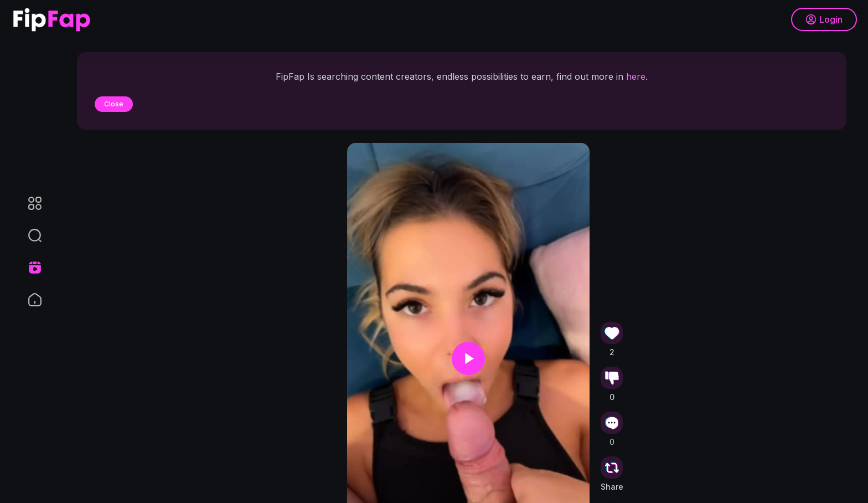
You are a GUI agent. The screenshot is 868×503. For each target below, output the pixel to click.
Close (114, 104)
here (636, 76)
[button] (28, 235)
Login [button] (824, 19)
